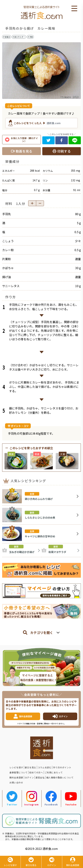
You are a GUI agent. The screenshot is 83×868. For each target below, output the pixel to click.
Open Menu (74, 9)
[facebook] (62, 140)
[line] (75, 140)
